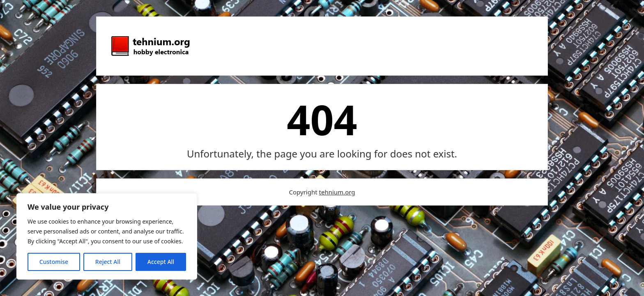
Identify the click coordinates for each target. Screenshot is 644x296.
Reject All (108, 262)
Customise (54, 262)
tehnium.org (337, 192)
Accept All (161, 262)
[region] (107, 236)
